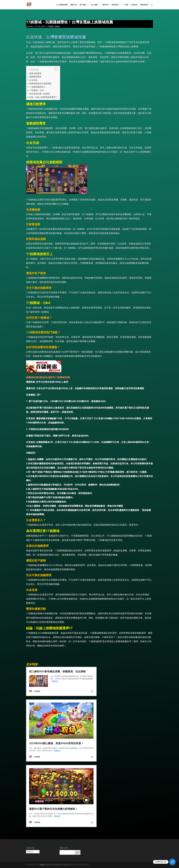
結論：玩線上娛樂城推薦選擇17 (44, 97)
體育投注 (106, 5)
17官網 (126, 5)
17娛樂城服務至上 (38, 87)
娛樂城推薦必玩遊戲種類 (40, 83)
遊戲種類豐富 (35, 77)
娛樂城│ (43, 865)
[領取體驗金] (172, 862)
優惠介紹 (74, 5)
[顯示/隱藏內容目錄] (55, 69)
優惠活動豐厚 (35, 73)
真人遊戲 (94, 5)
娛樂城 (57, 26)
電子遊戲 (83, 5)
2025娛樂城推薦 (62, 5)
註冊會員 (134, 5)
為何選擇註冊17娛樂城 (40, 94)
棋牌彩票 (115, 5)
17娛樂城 (50, 26)
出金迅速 (33, 80)
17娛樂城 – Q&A (37, 90)
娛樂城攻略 (144, 5)
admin (31, 26)
